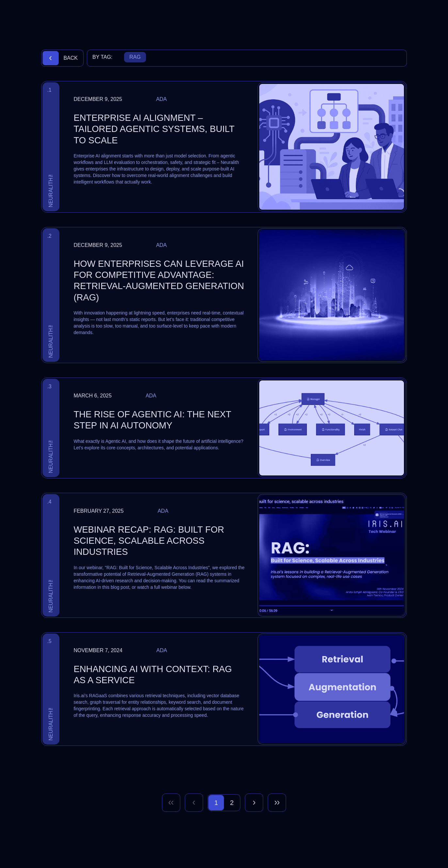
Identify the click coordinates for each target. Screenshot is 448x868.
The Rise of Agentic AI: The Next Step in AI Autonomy (152, 420)
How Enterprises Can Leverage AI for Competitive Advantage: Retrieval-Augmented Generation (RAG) (159, 281)
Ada (161, 99)
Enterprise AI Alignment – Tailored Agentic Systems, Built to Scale (154, 129)
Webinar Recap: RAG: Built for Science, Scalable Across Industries (149, 541)
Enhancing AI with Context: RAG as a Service (153, 675)
